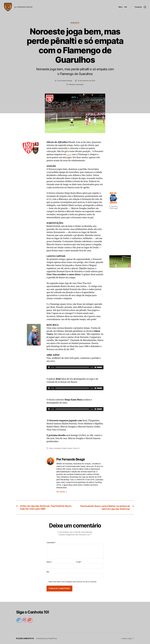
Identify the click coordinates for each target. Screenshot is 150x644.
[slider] (72, 368)
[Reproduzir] (49, 368)
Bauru (51, 449)
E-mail (79, 562)
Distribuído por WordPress (47, 638)
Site (48, 572)
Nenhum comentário (76, 85)
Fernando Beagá (66, 81)
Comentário (51, 543)
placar (70, 449)
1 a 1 (69, 155)
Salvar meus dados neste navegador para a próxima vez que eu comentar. (73, 582)
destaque (58, 449)
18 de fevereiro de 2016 (86, 81)
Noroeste (75, 23)
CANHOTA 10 (28, 638)
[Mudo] (95, 368)
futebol (65, 449)
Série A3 (76, 449)
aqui (116, 209)
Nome (49, 562)
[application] (75, 368)
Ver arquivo (62, 492)
